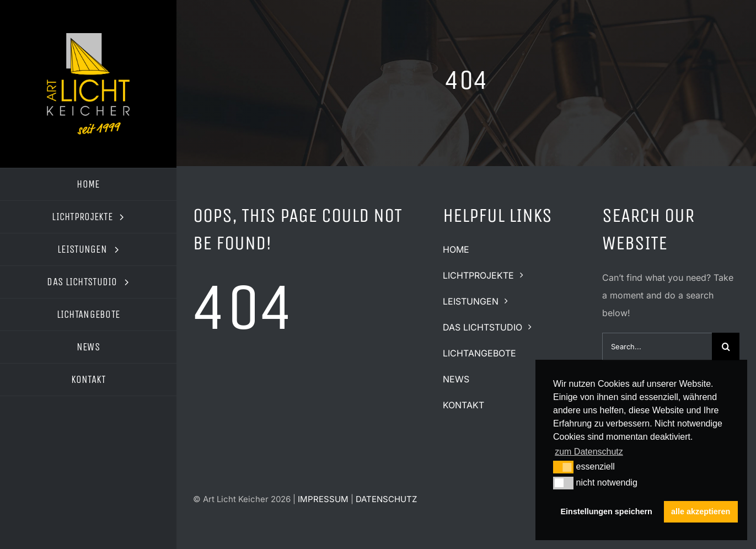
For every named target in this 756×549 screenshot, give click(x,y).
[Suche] (726, 347)
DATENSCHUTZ (386, 499)
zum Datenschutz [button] (589, 452)
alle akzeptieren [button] (701, 511)
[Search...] (657, 347)
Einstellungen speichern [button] (607, 511)
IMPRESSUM (323, 499)
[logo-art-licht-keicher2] (88, 38)
